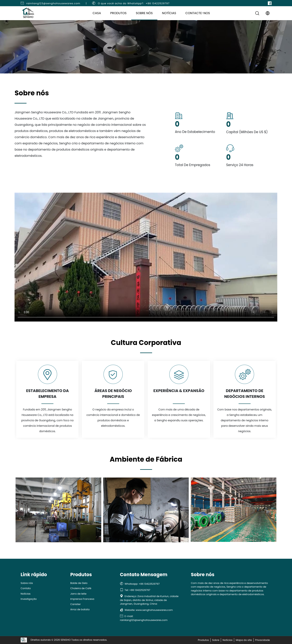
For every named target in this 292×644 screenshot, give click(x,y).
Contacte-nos (198, 13)
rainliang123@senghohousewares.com (53, 3)
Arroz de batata (80, 609)
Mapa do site (244, 640)
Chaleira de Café (81, 588)
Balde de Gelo (79, 583)
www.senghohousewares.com (154, 610)
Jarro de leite (78, 594)
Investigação (29, 599)
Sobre (216, 640)
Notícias (169, 13)
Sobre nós (144, 13)
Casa (97, 13)
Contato (26, 588)
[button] (17, 508)
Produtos (118, 13)
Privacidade (263, 640)
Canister (75, 604)
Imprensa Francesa (82, 599)
